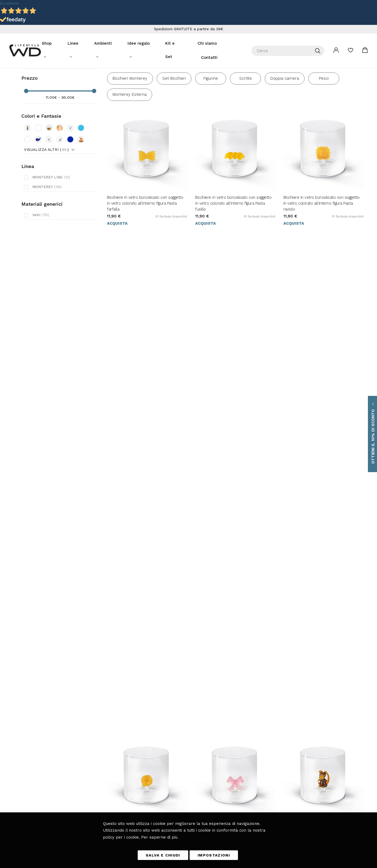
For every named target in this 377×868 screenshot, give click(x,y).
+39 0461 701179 (51, 755)
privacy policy (264, 767)
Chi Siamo (171, 800)
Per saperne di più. (160, 837)
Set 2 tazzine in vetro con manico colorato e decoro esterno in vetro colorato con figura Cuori (323, 602)
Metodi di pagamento (179, 755)
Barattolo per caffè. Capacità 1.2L (224, 596)
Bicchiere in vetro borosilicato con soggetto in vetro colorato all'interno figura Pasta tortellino (145, 355)
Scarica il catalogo (177, 793)
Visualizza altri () (46, 177)
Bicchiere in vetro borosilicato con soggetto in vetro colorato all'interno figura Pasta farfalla (145, 232)
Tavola (123, 748)
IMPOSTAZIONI (214, 855)
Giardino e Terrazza (134, 778)
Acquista (117, 253)
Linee (77, 43)
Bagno (124, 785)
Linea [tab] (28, 194)
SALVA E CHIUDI (163, 855)
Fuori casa (126, 763)
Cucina (124, 740)
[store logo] (25, 43)
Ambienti (105, 43)
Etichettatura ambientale (182, 785)
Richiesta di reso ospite (181, 778)
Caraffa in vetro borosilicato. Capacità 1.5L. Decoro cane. (232, 476)
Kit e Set (172, 43)
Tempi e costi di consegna (183, 748)
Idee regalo (138, 43)
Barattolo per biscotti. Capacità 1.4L (137, 596)
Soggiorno (126, 755)
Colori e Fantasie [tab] (41, 144)
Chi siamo (203, 43)
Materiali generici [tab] (42, 232)
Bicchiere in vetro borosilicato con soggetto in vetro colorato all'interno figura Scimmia (322, 353)
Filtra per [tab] (32, 89)
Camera (125, 770)
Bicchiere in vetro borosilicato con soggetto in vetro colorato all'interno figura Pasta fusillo (233, 232)
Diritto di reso (174, 763)
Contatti (234, 43)
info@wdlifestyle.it (57, 748)
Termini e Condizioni (179, 740)
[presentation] (239, 779)
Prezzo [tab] (30, 106)
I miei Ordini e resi (178, 770)
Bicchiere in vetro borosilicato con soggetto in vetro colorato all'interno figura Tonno (145, 476)
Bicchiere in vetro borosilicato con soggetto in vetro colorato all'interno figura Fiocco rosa (233, 355)
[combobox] (288, 44)
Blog (123, 793)
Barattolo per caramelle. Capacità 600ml (319, 473)
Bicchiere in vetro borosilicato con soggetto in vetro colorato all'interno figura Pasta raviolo (322, 232)
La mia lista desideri (351, 45)
